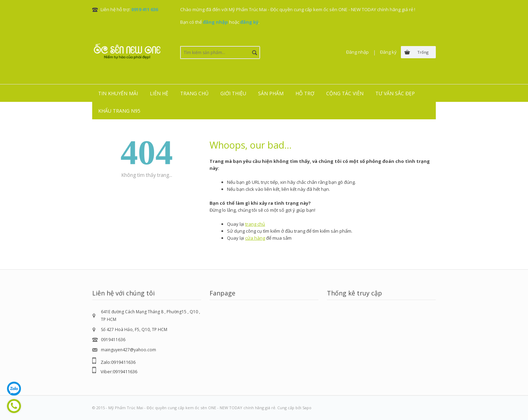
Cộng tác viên (345, 93)
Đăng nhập (357, 52)
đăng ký (249, 22)
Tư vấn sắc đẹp (395, 93)
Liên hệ (159, 93)
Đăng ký (388, 52)
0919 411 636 (145, 9)
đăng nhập (215, 22)
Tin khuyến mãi (118, 93)
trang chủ (255, 224)
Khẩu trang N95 (119, 111)
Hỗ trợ (305, 93)
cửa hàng (255, 238)
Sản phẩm (271, 93)
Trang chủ (194, 93)
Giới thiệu (233, 93)
